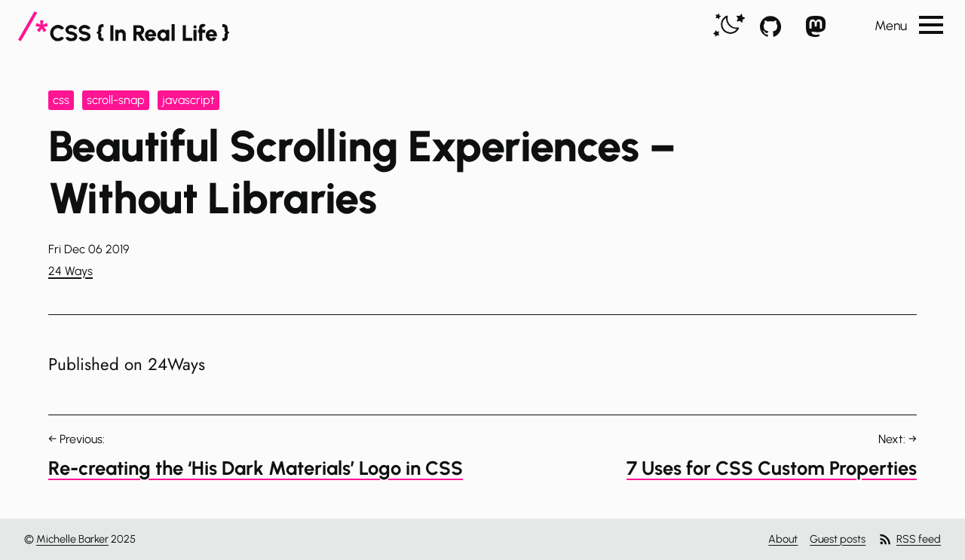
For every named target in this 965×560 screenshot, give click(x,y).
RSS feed (909, 539)
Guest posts (838, 539)
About (783, 539)
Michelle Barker (72, 539)
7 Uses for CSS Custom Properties (772, 468)
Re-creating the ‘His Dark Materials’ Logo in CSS (256, 468)
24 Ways (70, 271)
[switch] (729, 26)
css (61, 100)
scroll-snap (116, 100)
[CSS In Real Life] (124, 26)
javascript (188, 100)
